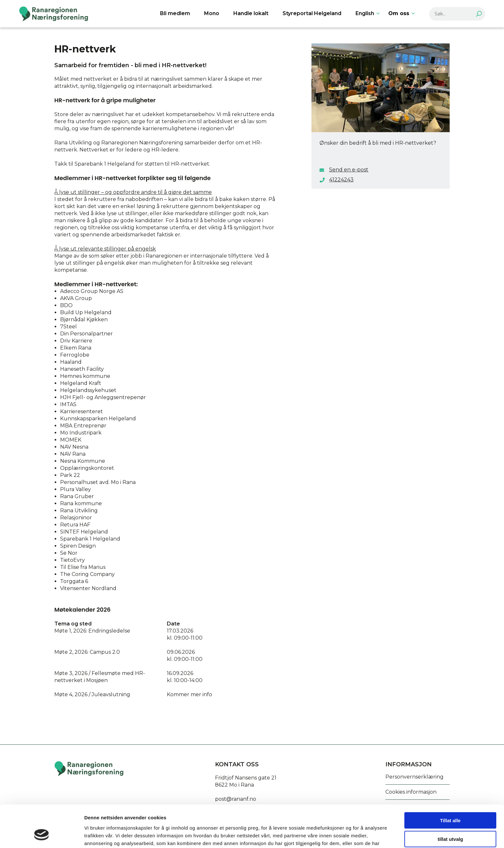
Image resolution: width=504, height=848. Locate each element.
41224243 (341, 180)
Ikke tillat (450, 821)
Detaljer (342, 835)
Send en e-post (349, 170)
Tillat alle (450, 784)
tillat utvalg (450, 803)
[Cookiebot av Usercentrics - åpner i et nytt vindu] (42, 835)
